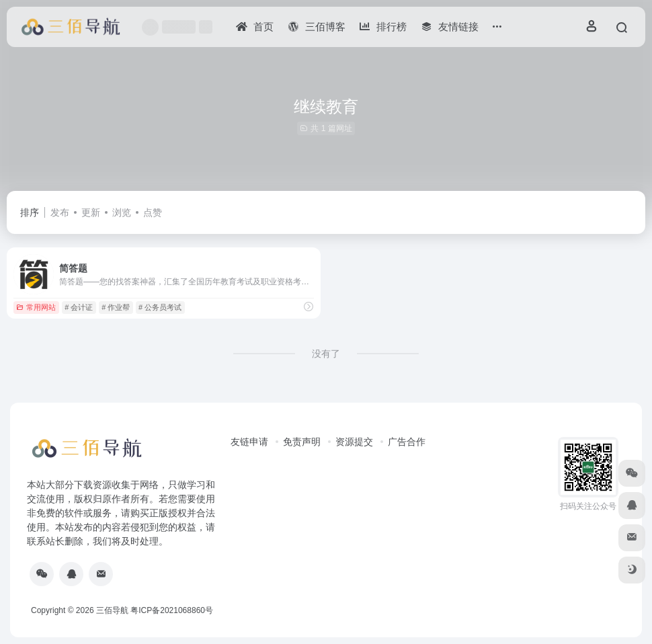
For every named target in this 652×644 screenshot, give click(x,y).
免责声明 (302, 442)
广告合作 (407, 442)
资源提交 (354, 442)
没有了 (326, 354)
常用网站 (36, 307)
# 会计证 (79, 307)
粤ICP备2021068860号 (172, 610)
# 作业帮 (116, 307)
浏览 (122, 212)
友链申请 (249, 442)
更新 (91, 212)
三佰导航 (112, 610)
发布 (60, 212)
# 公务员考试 (160, 307)
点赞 (153, 212)
